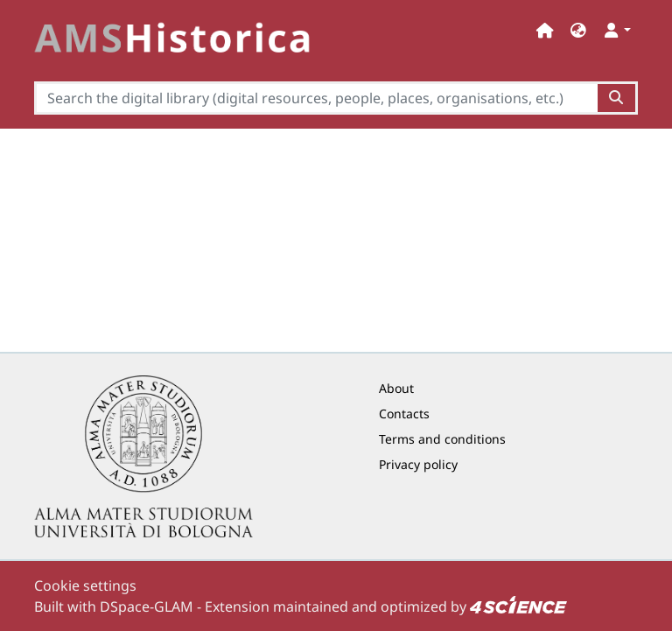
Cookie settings (85, 585)
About (396, 388)
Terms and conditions (442, 439)
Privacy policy (418, 464)
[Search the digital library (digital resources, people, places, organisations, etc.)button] (617, 98)
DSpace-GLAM (147, 606)
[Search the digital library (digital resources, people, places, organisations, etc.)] (316, 98)
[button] (578, 30)
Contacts (404, 414)
